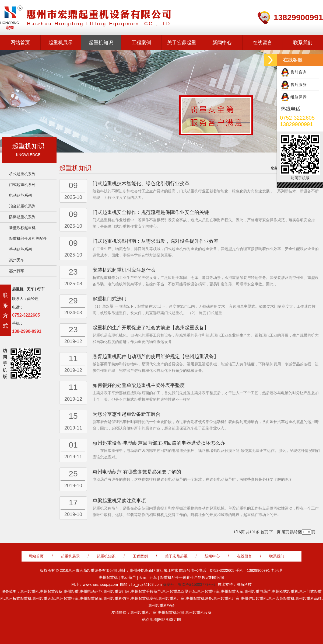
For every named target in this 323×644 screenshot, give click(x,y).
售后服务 (299, 84)
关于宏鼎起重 (182, 43)
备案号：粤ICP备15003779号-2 (189, 584)
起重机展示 (61, 43)
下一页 (275, 532)
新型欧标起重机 (22, 228)
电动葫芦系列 (20, 195)
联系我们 (303, 43)
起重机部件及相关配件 (28, 238)
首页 (264, 532)
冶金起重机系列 (22, 206)
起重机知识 (101, 43)
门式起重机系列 (22, 185)
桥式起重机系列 (22, 174)
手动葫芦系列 (20, 249)
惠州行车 (17, 271)
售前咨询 (299, 72)
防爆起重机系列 (22, 217)
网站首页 (20, 43)
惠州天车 (17, 260)
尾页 (285, 532)
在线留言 (262, 43)
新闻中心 (222, 43)
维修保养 (299, 97)
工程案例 (141, 43)
